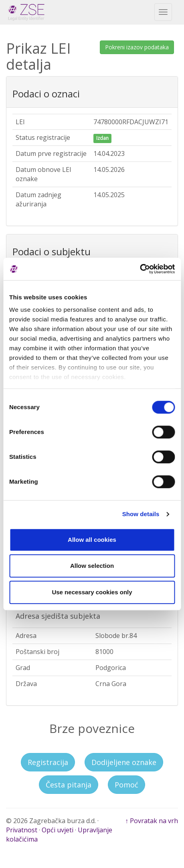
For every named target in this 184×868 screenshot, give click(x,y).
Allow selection (92, 566)
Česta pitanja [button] (69, 785)
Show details (141, 514)
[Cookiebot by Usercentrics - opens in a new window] (140, 269)
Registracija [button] (48, 762)
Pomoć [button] (126, 785)
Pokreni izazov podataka (137, 47)
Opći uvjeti (58, 830)
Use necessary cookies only (92, 592)
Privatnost (22, 830)
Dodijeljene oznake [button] (124, 762)
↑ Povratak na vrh (152, 821)
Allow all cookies (92, 540)
